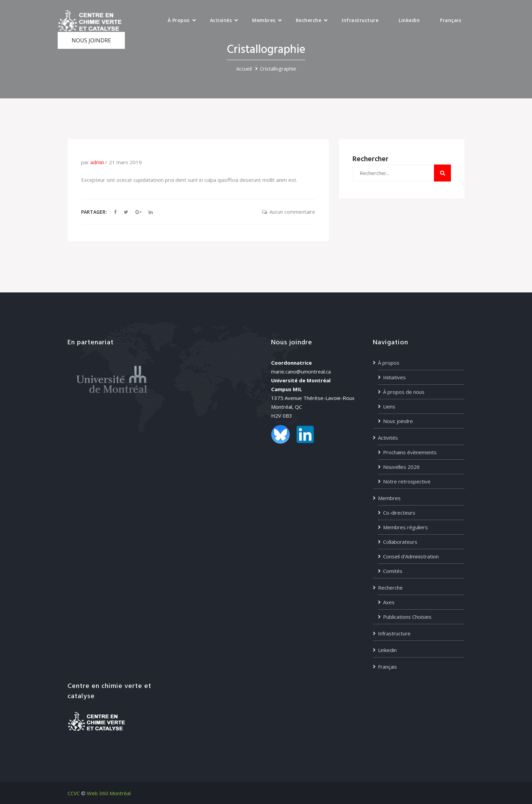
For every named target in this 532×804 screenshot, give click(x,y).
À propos (179, 20)
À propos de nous (404, 392)
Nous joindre (398, 421)
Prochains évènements (410, 452)
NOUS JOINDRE (91, 40)
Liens (389, 406)
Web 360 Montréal (109, 793)
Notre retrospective (407, 481)
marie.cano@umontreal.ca (301, 371)
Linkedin (409, 20)
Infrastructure (360, 20)
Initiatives (394, 377)
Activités (221, 20)
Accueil (244, 69)
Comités (393, 571)
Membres (264, 20)
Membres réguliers (405, 527)
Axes (389, 602)
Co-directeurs (399, 513)
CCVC (74, 793)
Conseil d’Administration (411, 556)
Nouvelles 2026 (401, 467)
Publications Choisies (407, 617)
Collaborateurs (400, 542)
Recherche (309, 20)
